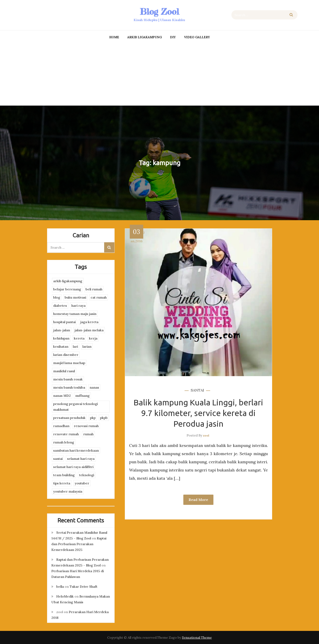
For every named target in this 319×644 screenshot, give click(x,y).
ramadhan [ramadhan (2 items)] (61, 426)
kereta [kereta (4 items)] (79, 338)
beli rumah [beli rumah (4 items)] (94, 289)
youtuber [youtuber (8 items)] (82, 483)
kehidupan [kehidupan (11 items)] (61, 338)
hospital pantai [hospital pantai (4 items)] (64, 322)
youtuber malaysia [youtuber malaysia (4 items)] (68, 491)
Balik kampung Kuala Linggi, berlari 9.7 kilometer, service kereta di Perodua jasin (198, 413)
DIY (173, 37)
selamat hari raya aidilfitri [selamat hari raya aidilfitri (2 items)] (73, 467)
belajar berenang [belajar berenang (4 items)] (67, 289)
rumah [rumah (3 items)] (88, 434)
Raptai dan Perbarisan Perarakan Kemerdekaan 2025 (79, 544)
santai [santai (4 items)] (58, 459)
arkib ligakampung (145, 37)
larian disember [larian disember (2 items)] (66, 355)
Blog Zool (159, 12)
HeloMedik (65, 596)
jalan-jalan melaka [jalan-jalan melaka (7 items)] (89, 330)
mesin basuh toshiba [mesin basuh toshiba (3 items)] (69, 387)
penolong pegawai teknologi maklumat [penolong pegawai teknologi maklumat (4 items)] (76, 407)
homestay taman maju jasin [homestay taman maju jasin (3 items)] (75, 314)
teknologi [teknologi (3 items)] (87, 475)
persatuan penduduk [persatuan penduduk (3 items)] (69, 418)
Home (114, 37)
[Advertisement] (160, 74)
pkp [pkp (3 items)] (93, 418)
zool (206, 435)
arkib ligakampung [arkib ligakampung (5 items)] (68, 281)
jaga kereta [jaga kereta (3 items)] (89, 322)
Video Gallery (197, 37)
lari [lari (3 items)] (75, 346)
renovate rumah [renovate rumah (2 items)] (66, 434)
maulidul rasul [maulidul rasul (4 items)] (64, 371)
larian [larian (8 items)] (87, 346)
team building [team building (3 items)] (64, 475)
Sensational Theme (197, 637)
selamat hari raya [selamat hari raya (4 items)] (81, 459)
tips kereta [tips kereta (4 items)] (62, 483)
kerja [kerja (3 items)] (93, 338)
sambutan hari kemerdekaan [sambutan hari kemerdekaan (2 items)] (76, 450)
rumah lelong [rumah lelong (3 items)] (64, 442)
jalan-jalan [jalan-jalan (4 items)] (62, 330)
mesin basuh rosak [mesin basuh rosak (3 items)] (68, 379)
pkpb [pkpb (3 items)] (104, 418)
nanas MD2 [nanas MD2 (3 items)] (62, 396)
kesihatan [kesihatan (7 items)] (61, 346)
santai (197, 390)
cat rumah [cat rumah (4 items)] (99, 297)
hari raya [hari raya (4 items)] (78, 306)
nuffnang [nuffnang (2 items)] (82, 396)
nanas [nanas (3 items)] (94, 387)
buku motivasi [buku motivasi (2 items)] (75, 297)
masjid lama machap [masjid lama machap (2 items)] (69, 363)
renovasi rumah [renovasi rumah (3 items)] (86, 426)
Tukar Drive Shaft (83, 586)
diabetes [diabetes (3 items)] (60, 306)
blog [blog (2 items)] (57, 297)
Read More (198, 500)
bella (60, 586)
